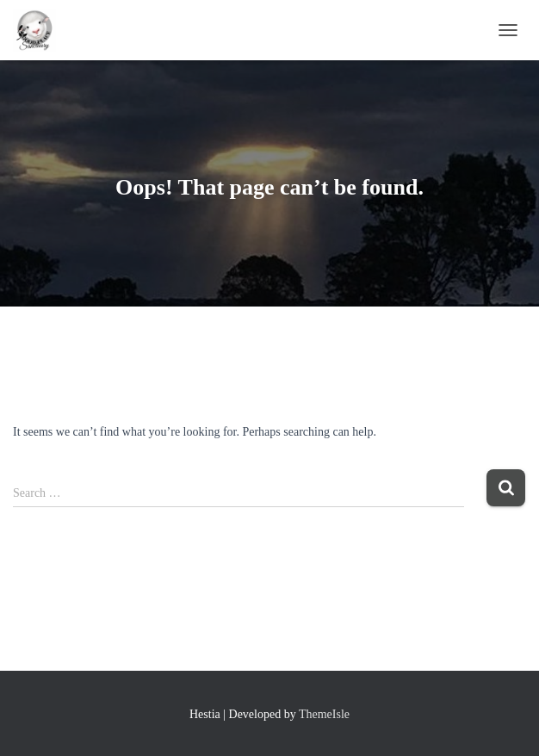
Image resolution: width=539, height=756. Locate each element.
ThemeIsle (324, 714)
